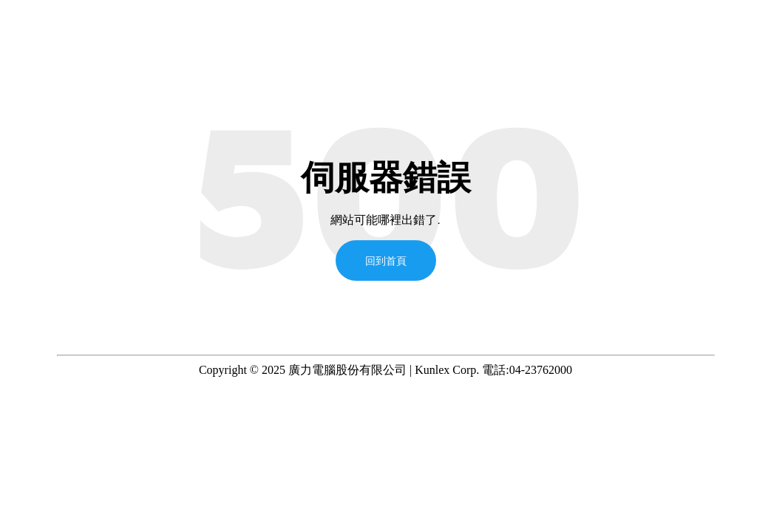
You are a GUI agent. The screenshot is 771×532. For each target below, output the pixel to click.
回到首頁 (386, 260)
